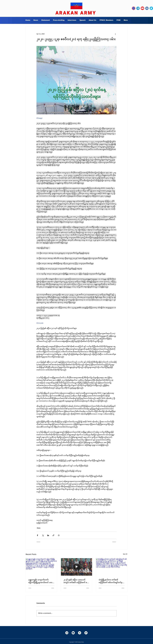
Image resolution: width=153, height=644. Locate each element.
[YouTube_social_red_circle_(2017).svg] (142, 8)
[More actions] (115, 34)
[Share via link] (53, 535)
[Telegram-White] (67, 633)
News (39, 528)
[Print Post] (59, 535)
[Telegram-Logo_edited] (138, 8)
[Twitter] (86, 633)
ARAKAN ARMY (76, 13)
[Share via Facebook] (37, 535)
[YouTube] (73, 633)
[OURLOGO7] (134, 8)
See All (125, 554)
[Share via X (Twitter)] (43, 535)
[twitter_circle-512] (151, 8)
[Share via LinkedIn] (48, 535)
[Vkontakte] (80, 633)
